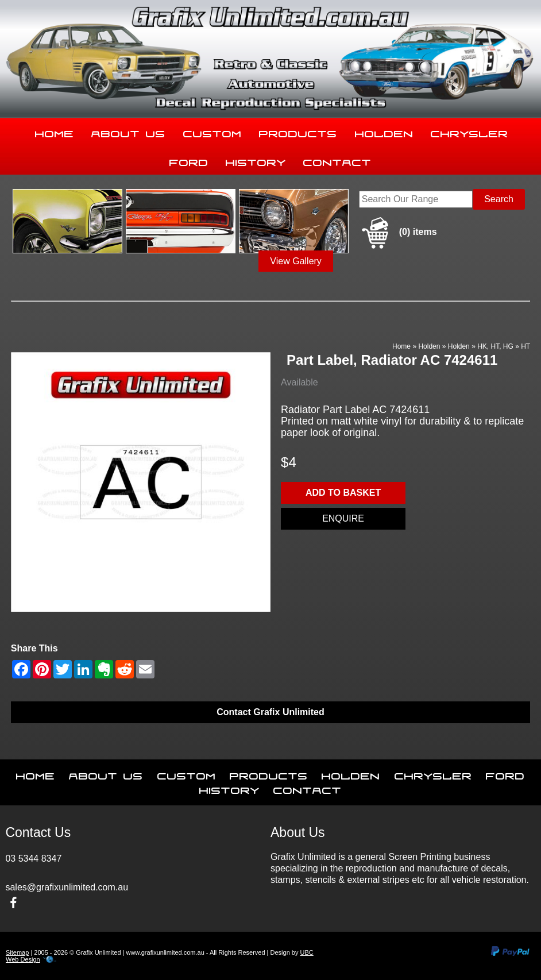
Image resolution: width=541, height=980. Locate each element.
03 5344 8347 (33, 859)
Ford (189, 160)
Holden (384, 132)
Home (55, 132)
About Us (128, 132)
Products (298, 132)
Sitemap (17, 952)
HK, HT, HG (495, 346)
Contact (337, 160)
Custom (212, 132)
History (256, 160)
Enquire (343, 518)
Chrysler (469, 132)
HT (525, 346)
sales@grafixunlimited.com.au (67, 887)
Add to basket (343, 493)
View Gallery (296, 261)
